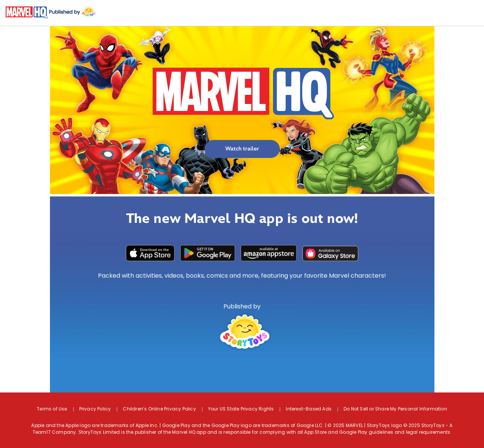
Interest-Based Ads (309, 409)
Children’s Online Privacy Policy (159, 409)
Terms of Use (52, 409)
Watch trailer (242, 149)
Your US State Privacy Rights (241, 409)
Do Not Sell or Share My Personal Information (395, 409)
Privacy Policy (95, 409)
